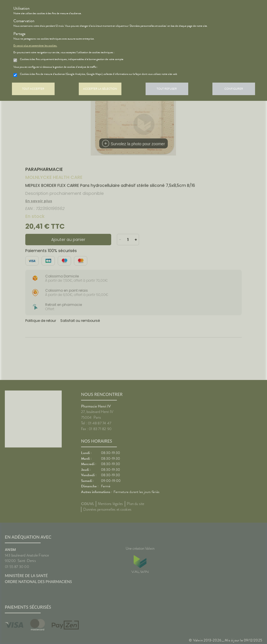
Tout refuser (167, 89)
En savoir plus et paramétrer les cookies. (35, 46)
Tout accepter (33, 89)
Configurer (234, 89)
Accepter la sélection (100, 89)
